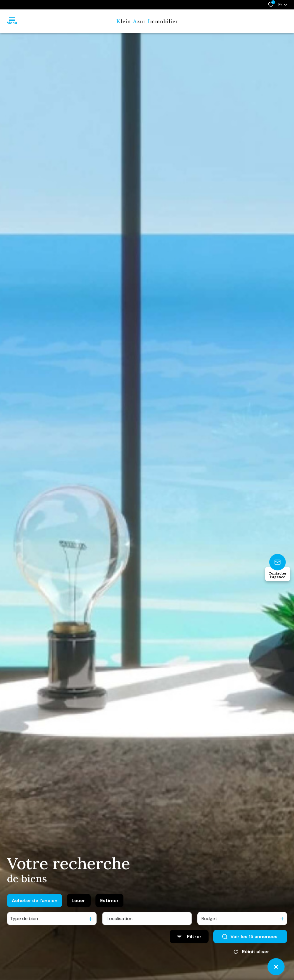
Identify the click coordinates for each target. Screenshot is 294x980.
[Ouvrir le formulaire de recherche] (189, 943)
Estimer (109, 906)
